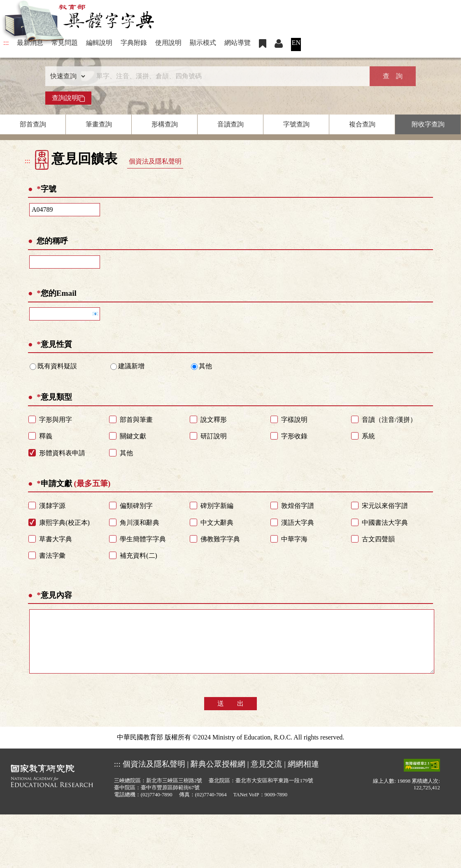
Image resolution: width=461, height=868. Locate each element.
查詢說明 (68, 98)
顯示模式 (203, 43)
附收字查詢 (428, 124)
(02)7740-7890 (157, 807)
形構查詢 (165, 124)
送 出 (230, 716)
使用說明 (168, 43)
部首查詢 (33, 124)
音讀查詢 (230, 124)
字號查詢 (296, 124)
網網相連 (303, 776)
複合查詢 (362, 124)
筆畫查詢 (99, 124)
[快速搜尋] (228, 76)
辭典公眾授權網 (218, 776)
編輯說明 (99, 43)
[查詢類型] (66, 76)
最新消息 (30, 43)
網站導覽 (237, 43)
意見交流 (266, 776)
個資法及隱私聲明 (155, 161)
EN (296, 43)
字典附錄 (134, 43)
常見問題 (65, 43)
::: (6, 43)
